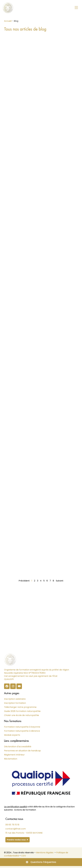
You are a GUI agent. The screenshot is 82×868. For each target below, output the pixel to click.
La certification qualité (15, 807)
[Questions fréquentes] (41, 862)
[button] (76, 8)
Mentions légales (45, 853)
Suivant (60, 581)
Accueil (8, 21)
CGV (24, 856)
